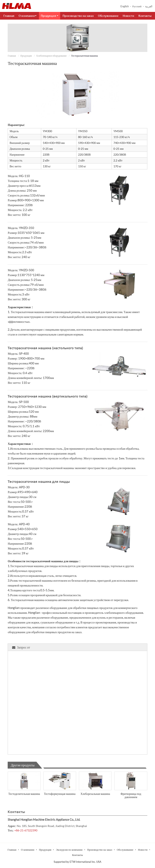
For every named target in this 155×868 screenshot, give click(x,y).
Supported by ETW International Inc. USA (77, 862)
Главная (9, 16)
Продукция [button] (50, 16)
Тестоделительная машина (24, 794)
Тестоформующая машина (60, 794)
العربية (149, 6)
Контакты (145, 16)
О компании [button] (28, 16)
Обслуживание (108, 16)
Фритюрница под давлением (131, 795)
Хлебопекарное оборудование (51, 56)
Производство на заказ (78, 16)
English (125, 6)
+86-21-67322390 (26, 830)
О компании (28, 850)
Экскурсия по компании (69, 850)
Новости (128, 16)
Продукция (26, 56)
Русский (137, 6)
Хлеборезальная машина (95, 794)
